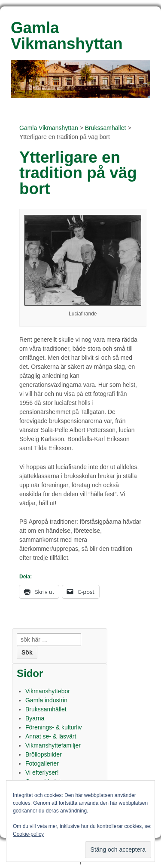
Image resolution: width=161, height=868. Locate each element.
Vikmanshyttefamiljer (53, 745)
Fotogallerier (42, 763)
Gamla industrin (46, 700)
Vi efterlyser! (42, 772)
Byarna (35, 718)
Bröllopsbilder (44, 754)
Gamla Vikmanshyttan (49, 128)
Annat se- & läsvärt (51, 736)
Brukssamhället (106, 128)
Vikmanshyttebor (48, 691)
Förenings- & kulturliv (54, 727)
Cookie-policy (28, 834)
